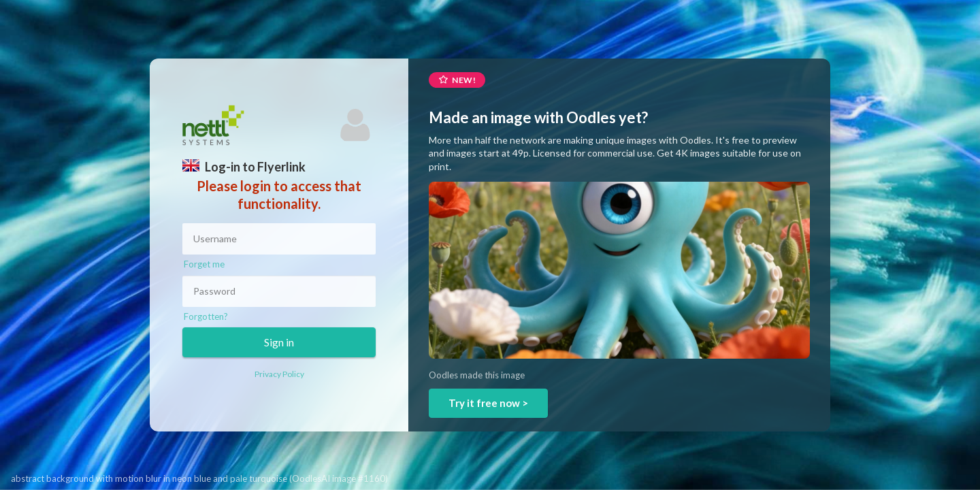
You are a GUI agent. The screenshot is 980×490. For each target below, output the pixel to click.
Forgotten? (206, 316)
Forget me (204, 264)
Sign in (279, 342)
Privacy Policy (279, 374)
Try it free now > (488, 403)
